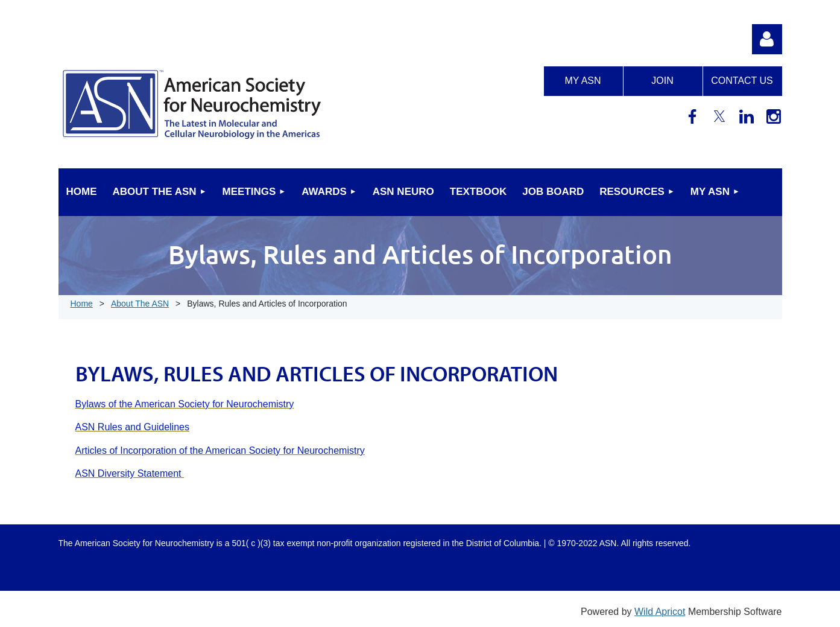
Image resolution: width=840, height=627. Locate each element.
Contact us (742, 81)
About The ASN (140, 304)
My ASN (583, 81)
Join (662, 81)
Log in (767, 39)
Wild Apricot (660, 612)
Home (82, 304)
